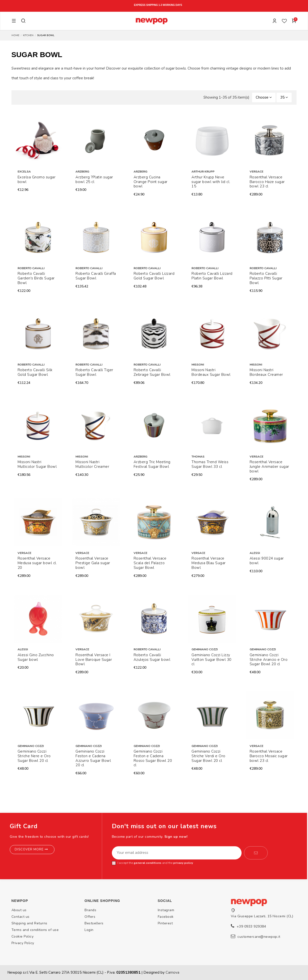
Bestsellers (94, 923)
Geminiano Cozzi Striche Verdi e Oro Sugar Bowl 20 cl (208, 756)
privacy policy (183, 863)
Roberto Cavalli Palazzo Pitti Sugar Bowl (266, 278)
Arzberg (82, 172)
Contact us (21, 917)
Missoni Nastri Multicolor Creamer (92, 464)
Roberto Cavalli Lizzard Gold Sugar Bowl (154, 276)
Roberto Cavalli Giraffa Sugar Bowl (96, 276)
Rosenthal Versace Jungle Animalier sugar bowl (269, 467)
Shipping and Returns (29, 923)
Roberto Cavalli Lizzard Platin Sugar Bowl (212, 276)
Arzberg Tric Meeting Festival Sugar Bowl (152, 464)
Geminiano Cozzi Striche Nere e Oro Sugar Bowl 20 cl (34, 756)
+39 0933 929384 (251, 926)
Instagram (166, 910)
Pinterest (165, 923)
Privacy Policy (23, 943)
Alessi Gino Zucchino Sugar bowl (36, 657)
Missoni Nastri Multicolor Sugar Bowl (37, 464)
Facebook (166, 917)
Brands (90, 910)
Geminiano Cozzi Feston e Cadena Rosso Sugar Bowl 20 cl (153, 758)
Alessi (255, 553)
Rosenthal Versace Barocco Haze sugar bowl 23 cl (267, 182)
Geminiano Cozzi (205, 649)
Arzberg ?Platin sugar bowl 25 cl (94, 179)
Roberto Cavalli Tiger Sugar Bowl (94, 372)
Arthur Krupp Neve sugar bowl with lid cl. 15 (211, 182)
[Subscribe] (256, 853)
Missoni (198, 365)
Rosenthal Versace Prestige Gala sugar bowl (93, 563)
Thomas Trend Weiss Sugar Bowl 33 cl (210, 464)
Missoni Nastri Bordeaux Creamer (266, 372)
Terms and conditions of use (35, 930)
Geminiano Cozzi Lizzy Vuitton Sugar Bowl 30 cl (212, 660)
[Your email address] (177, 853)
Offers (90, 917)
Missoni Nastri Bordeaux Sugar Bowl (211, 372)
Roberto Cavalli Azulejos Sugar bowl (152, 657)
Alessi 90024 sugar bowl (267, 561)
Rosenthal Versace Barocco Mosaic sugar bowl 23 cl (269, 756)
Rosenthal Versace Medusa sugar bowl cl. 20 (37, 563)
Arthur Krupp (203, 172)
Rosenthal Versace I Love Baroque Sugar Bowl (94, 660)
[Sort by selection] (264, 97)
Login (89, 930)
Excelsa (24, 172)
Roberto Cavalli (31, 268)
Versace (256, 172)
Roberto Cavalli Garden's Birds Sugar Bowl (36, 278)
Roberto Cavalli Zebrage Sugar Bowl (152, 372)
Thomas (198, 457)
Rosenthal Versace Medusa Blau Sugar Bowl (209, 563)
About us (19, 910)
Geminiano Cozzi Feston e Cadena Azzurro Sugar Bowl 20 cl (93, 758)
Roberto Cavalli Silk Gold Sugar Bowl (35, 372)
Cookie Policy (23, 936)
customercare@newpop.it (259, 937)
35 (284, 97)
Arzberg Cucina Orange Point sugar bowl (151, 182)
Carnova (172, 972)
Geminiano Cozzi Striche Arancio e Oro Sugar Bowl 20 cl (269, 660)
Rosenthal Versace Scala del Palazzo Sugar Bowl (150, 563)
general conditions (148, 863)
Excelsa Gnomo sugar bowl (37, 179)
